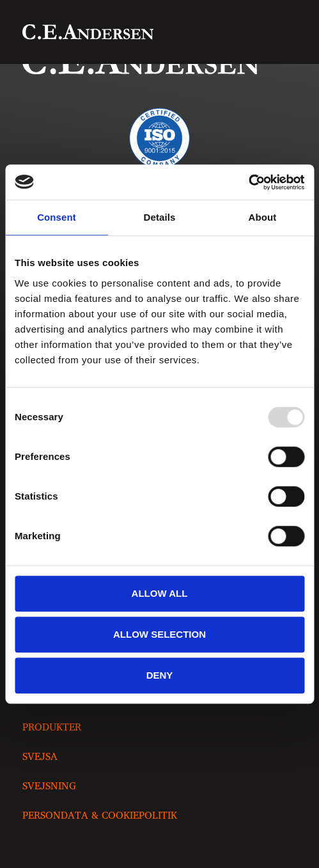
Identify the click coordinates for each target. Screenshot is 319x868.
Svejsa (40, 756)
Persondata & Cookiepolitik (100, 815)
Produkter (52, 727)
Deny (160, 675)
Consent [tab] (57, 217)
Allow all (160, 593)
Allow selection (159, 634)
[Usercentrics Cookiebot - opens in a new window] (248, 182)
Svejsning (49, 785)
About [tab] (263, 217)
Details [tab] (160, 217)
